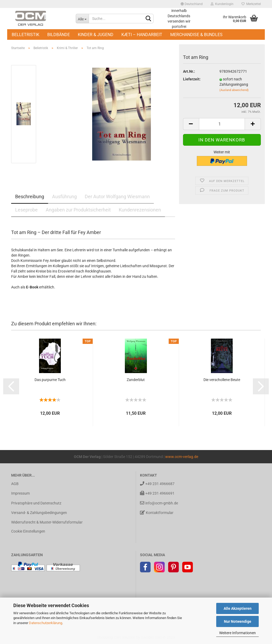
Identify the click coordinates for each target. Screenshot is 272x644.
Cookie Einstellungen (28, 531)
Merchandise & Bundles (196, 35)
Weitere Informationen (237, 633)
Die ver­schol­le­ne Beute (222, 380)
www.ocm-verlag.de (182, 457)
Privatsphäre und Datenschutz (36, 503)
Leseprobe (26, 210)
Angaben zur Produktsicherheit (78, 210)
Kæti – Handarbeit (142, 35)
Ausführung (64, 196)
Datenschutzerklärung (46, 623)
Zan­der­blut (136, 380)
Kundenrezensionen (140, 210)
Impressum (20, 493)
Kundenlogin (222, 4)
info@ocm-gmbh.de (159, 503)
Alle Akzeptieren (238, 608)
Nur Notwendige (238, 621)
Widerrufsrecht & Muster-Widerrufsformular (47, 522)
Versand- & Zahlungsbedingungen (39, 513)
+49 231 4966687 (157, 484)
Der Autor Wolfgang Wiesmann (117, 196)
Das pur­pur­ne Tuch (50, 380)
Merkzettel (251, 4)
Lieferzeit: (192, 79)
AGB (15, 484)
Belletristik (25, 35)
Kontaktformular (157, 513)
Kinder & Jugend (96, 35)
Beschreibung (30, 196)
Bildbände (59, 35)
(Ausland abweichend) (234, 90)
